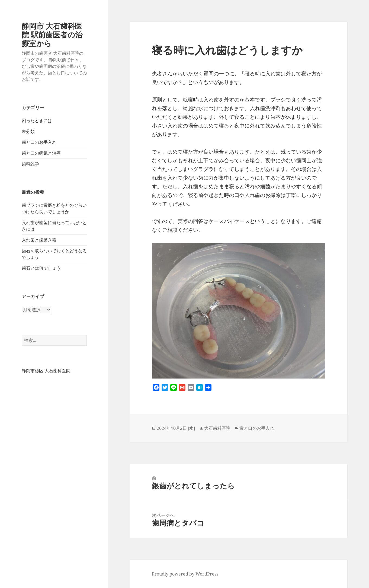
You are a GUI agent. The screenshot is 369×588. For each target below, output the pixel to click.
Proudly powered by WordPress (185, 574)
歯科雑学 (30, 164)
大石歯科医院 (217, 428)
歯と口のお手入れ (39, 142)
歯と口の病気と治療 (41, 153)
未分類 (28, 131)
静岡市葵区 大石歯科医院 (46, 371)
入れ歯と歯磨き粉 (39, 240)
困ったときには (37, 120)
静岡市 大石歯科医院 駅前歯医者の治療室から (52, 35)
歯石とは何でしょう (41, 268)
